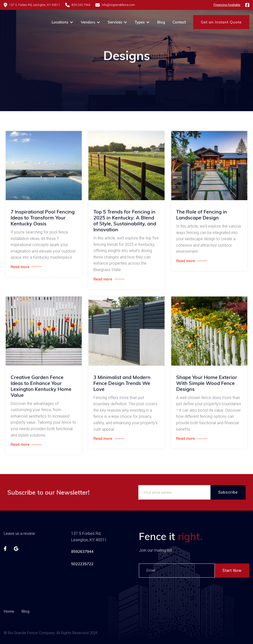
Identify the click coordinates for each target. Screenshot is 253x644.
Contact (179, 22)
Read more (20, 268)
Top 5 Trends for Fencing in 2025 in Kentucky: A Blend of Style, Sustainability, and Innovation (125, 222)
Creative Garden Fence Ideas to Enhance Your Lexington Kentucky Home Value (41, 387)
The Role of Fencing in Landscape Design (202, 216)
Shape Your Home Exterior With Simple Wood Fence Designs (207, 384)
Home (9, 623)
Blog (161, 22)
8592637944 (82, 552)
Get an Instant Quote (221, 22)
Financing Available (227, 5)
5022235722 (82, 565)
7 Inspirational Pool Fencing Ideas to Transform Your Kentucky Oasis (43, 219)
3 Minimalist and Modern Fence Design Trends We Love (122, 384)
